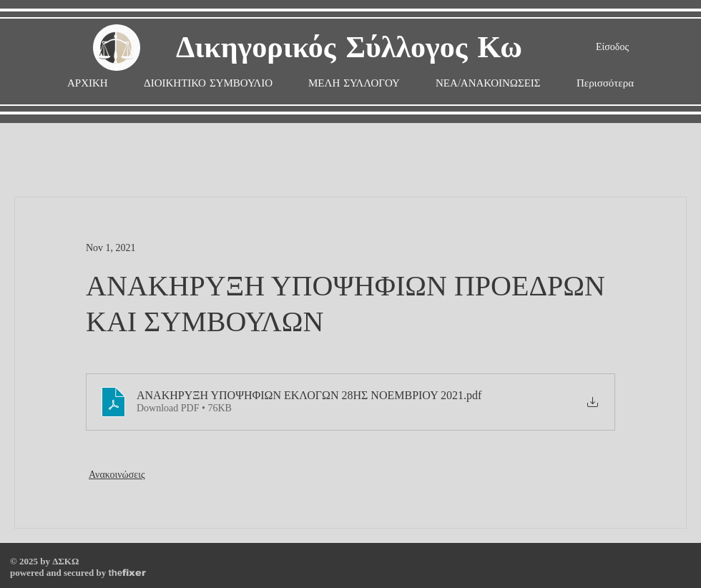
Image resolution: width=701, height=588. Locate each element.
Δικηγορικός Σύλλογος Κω (349, 48)
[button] (354, 83)
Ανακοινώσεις (117, 475)
